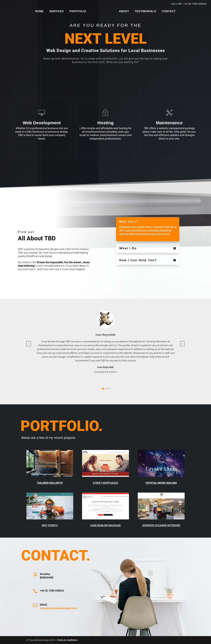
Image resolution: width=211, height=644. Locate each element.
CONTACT (168, 12)
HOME (40, 12)
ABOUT (123, 12)
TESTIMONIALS (144, 12)
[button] (103, 389)
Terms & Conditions (67, 640)
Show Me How (102, 76)
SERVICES (58, 12)
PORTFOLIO (79, 12)
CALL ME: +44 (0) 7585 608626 (189, 4)
